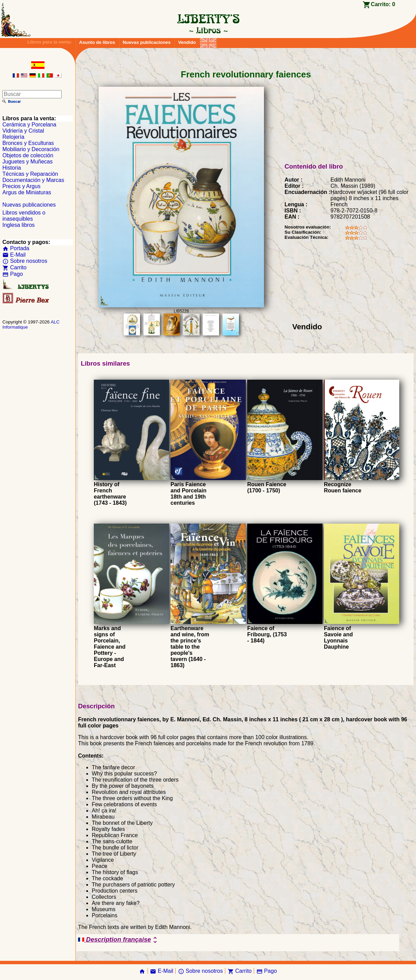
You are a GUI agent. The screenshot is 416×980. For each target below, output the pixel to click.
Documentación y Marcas (33, 180)
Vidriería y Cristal (23, 131)
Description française (119, 940)
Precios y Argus (21, 186)
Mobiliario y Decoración (31, 149)
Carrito (14, 267)
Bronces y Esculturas (28, 143)
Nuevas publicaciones (147, 42)
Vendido (187, 42)
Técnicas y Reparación (30, 174)
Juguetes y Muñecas (28, 162)
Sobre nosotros (25, 261)
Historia (12, 168)
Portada (16, 248)
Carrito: (383, 4)
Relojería (13, 137)
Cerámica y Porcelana (29, 125)
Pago (13, 274)
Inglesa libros (18, 225)
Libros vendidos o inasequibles (24, 216)
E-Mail (14, 255)
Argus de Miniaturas (27, 192)
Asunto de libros (97, 42)
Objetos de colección (28, 155)
